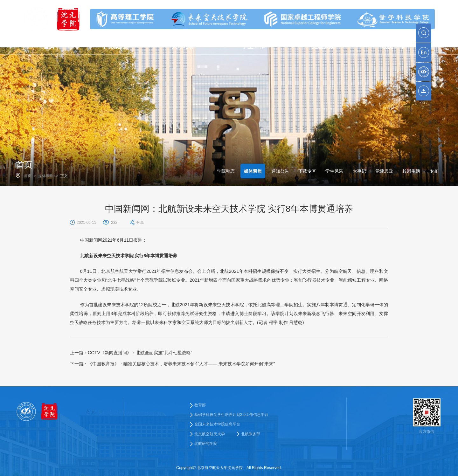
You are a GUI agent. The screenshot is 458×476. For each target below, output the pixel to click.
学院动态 (226, 171)
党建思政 (384, 171)
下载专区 (307, 171)
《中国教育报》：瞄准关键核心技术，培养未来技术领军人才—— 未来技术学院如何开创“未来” (172, 364)
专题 (434, 171)
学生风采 (334, 171)
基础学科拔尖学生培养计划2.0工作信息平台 (231, 415)
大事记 (359, 171)
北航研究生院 (206, 444)
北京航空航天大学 (210, 434)
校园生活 (411, 171)
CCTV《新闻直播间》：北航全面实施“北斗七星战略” (131, 353)
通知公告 (280, 171)
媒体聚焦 (46, 176)
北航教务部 (251, 434)
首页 (28, 176)
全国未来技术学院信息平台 (217, 424)
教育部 (200, 405)
